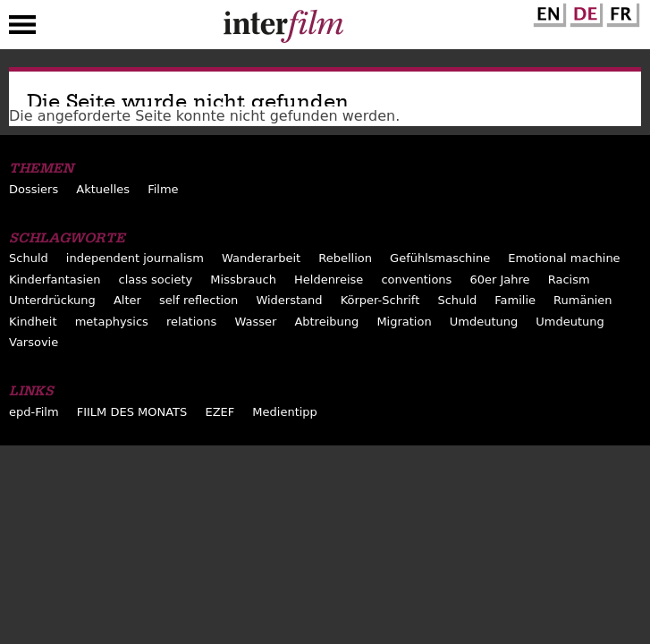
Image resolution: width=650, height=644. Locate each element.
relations (191, 322)
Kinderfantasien (55, 280)
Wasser (255, 322)
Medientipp (285, 412)
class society (156, 280)
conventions (416, 280)
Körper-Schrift (380, 300)
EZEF (219, 412)
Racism (569, 280)
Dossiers (34, 189)
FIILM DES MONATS (132, 412)
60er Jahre (499, 280)
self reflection (198, 300)
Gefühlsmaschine (440, 258)
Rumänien (582, 300)
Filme (163, 189)
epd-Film (34, 412)
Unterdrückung (52, 300)
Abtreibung (326, 322)
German (584, 12)
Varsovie (34, 342)
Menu (22, 29)
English (547, 12)
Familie (515, 300)
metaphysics (112, 322)
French (620, 12)
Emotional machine (564, 258)
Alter (127, 300)
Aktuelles (103, 189)
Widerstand (289, 300)
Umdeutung (484, 322)
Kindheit (33, 322)
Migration (404, 322)
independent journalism (135, 258)
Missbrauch (243, 280)
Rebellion (345, 258)
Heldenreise (329, 280)
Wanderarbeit (261, 258)
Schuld (29, 258)
